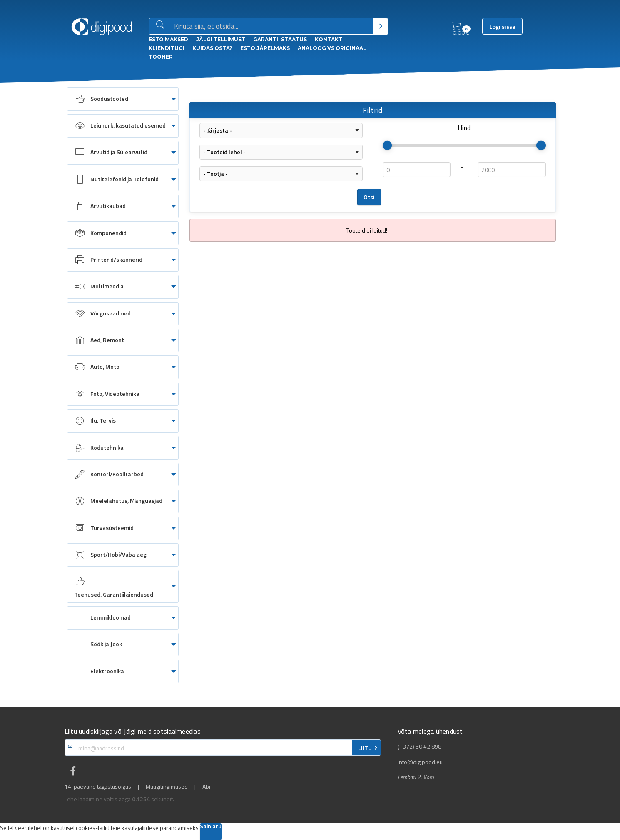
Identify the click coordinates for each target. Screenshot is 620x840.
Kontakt (329, 39)
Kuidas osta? (212, 48)
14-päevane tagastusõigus (98, 787)
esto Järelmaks (265, 48)
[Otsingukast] (272, 27)
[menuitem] (123, 99)
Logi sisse (502, 27)
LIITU (365, 748)
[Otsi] (381, 26)
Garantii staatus (280, 39)
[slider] (387, 145)
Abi (206, 787)
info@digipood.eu (420, 762)
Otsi (369, 197)
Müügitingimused (167, 787)
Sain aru (211, 827)
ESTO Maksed (168, 39)
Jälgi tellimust (221, 39)
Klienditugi (167, 48)
